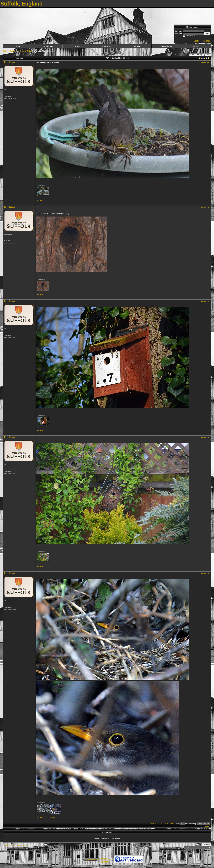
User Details (107, 46)
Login (207, 34)
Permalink (205, 63)
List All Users (48, 46)
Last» (172, 824)
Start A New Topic (197, 55)
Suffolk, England (10, 51)
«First (152, 824)
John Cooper (9, 62)
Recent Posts (166, 46)
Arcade (196, 46)
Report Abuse (106, 862)
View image (40, 200)
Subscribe (206, 845)
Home (18, 46)
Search (77, 46)
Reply (208, 55)
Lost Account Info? (202, 41)
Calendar (137, 46)
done (207, 826)
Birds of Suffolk (26, 51)
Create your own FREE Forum (99, 859)
